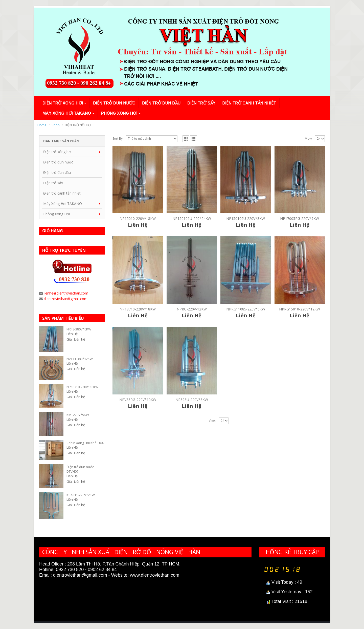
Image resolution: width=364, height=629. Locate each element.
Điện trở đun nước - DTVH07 (81, 469)
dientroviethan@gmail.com (66, 299)
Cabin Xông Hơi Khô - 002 (85, 443)
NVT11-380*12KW (80, 359)
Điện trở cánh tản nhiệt (249, 103)
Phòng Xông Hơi (119, 113)
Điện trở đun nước (114, 103)
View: (309, 139)
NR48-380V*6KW (79, 329)
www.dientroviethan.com (155, 575)
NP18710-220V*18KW (82, 387)
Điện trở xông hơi (63, 103)
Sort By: (118, 139)
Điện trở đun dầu (161, 103)
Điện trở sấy (201, 103)
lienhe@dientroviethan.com (66, 293)
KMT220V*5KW (78, 415)
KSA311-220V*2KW (81, 495)
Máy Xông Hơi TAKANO (67, 113)
